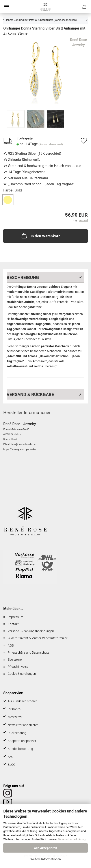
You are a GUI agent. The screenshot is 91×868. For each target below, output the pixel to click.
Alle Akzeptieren (45, 848)
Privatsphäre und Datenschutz (29, 652)
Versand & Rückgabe (30, 394)
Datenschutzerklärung (72, 839)
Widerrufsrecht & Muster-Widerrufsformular (38, 638)
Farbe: (13, 191)
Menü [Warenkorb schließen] (7, 7)
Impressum (15, 617)
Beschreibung (23, 277)
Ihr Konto (14, 709)
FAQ (10, 757)
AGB (11, 645)
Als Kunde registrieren (23, 701)
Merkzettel (15, 717)
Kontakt (13, 624)
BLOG (12, 765)
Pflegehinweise (18, 667)
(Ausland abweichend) (51, 144)
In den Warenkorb (41, 236)
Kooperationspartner (22, 741)
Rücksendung (17, 733)
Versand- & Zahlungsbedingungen (31, 631)
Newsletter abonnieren (23, 725)
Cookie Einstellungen (22, 674)
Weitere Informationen (46, 859)
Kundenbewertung (20, 749)
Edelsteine (15, 660)
